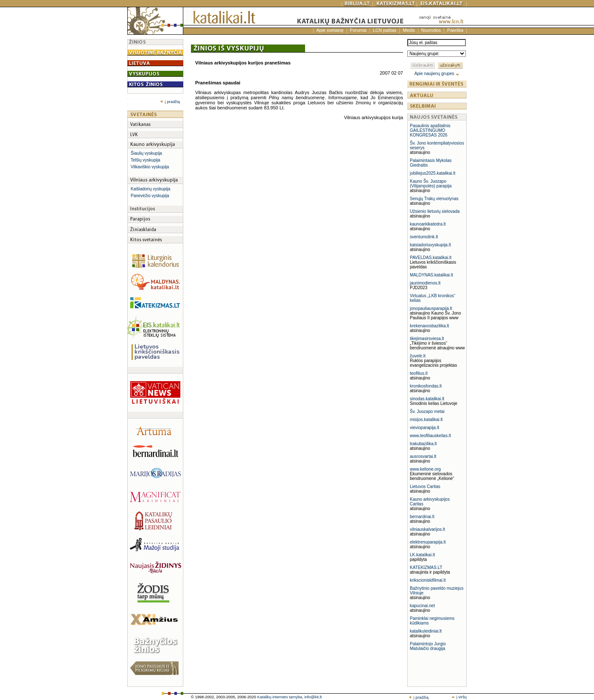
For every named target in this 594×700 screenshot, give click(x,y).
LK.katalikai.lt (422, 555)
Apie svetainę (330, 30)
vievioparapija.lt (424, 428)
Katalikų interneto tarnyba (280, 697)
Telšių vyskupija (145, 160)
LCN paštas (385, 30)
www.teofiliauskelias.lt (430, 436)
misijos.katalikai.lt (426, 420)
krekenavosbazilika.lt (429, 326)
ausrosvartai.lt (423, 456)
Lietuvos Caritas (425, 487)
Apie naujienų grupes (437, 74)
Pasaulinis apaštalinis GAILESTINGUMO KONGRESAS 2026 (430, 130)
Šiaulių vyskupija (146, 153)
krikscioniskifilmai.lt (428, 580)
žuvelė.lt (418, 356)
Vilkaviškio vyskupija (150, 167)
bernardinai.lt (422, 517)
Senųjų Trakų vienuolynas (434, 199)
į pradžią (170, 102)
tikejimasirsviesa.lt (427, 339)
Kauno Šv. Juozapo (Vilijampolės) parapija (431, 184)
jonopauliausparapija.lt (431, 308)
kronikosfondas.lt (426, 386)
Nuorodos (431, 30)
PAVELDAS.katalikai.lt (431, 258)
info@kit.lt (313, 697)
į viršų (459, 697)
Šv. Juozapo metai (427, 411)
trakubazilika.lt (423, 444)
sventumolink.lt (424, 237)
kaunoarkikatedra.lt (428, 224)
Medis (409, 30)
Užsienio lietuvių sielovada (435, 211)
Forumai (358, 30)
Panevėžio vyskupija (150, 196)
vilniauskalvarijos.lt (427, 529)
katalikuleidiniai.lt (426, 631)
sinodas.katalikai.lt (427, 399)
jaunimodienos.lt (425, 283)
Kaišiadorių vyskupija (150, 189)
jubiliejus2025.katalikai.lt (433, 173)
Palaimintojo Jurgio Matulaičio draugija (428, 646)
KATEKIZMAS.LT (426, 568)
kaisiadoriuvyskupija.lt (430, 245)
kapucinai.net (422, 606)
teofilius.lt (419, 373)
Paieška (455, 30)
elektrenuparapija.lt (428, 542)
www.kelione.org (425, 469)
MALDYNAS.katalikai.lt (431, 275)
